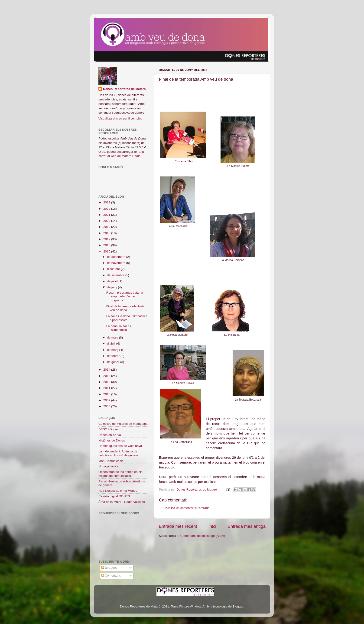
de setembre (116, 275)
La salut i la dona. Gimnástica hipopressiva (127, 318)
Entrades (109, 568)
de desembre (117, 257)
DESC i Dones (109, 429)
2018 (107, 233)
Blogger (238, 606)
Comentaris (111, 576)
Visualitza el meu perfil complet (120, 118)
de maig (113, 337)
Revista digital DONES (114, 496)
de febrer (114, 356)
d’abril (112, 344)
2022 (107, 209)
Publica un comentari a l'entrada (187, 508)
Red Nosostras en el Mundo (118, 491)
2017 (107, 239)
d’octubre (114, 269)
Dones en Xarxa (110, 435)
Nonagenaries (108, 466)
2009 (107, 400)
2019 (107, 227)
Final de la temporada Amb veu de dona (125, 308)
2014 (107, 370)
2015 (107, 251)
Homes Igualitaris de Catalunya (120, 446)
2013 (107, 376)
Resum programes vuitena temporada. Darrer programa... (125, 296)
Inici (212, 526)
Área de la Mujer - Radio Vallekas (122, 502)
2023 (107, 202)
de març (113, 350)
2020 (107, 221)
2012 (107, 382)
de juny (112, 287)
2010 (107, 394)
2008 (107, 406)
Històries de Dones (112, 440)
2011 (107, 388)
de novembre (117, 263)
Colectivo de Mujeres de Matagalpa (123, 424)
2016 (107, 245)
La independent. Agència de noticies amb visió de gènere (118, 453)
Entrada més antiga (247, 526)
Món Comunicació (111, 461)
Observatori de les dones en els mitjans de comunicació (120, 474)
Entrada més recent (178, 526)
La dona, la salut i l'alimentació (119, 328)
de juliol (113, 281)
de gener (114, 362)
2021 (107, 215)
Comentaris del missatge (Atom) (203, 536)
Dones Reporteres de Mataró (124, 89)
